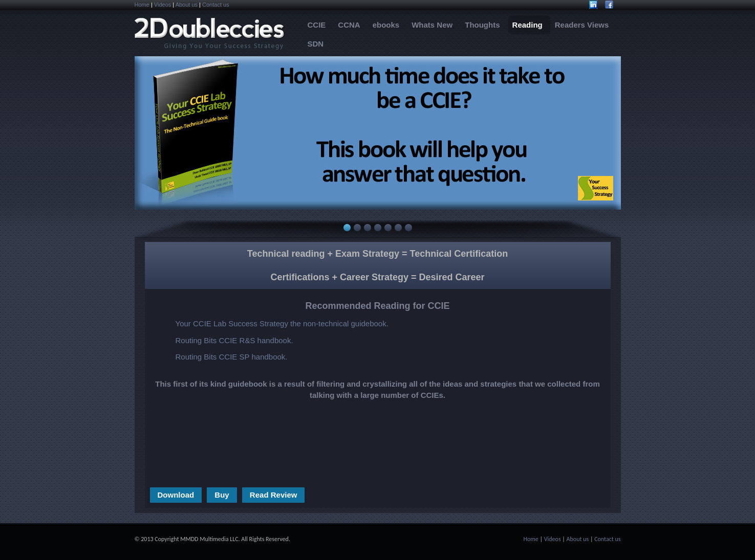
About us (187, 5)
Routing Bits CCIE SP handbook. (232, 357)
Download (176, 495)
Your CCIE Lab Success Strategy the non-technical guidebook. (282, 323)
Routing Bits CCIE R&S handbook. (234, 340)
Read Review (274, 495)
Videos (163, 5)
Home (142, 5)
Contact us (216, 5)
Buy (222, 495)
